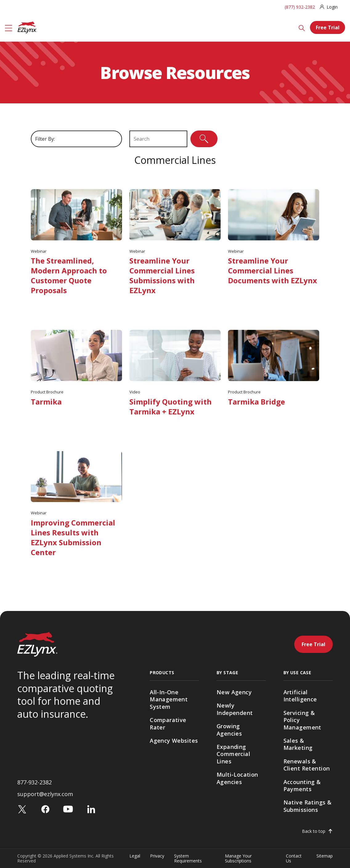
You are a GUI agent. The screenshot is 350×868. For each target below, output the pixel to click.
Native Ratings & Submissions (308, 806)
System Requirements (188, 858)
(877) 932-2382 (300, 7)
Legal (135, 856)
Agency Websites (174, 741)
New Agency (234, 692)
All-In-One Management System (169, 699)
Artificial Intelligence (300, 696)
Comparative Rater (168, 723)
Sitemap (325, 856)
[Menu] (9, 27)
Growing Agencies (229, 730)
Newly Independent (235, 709)
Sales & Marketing (298, 744)
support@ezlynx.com (45, 794)
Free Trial (328, 27)
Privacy (157, 856)
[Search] (302, 27)
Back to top (314, 831)
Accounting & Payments (302, 785)
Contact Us (294, 858)
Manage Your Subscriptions (238, 858)
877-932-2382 (35, 782)
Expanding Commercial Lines (233, 754)
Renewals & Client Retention (307, 765)
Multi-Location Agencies (237, 778)
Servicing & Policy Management (302, 720)
